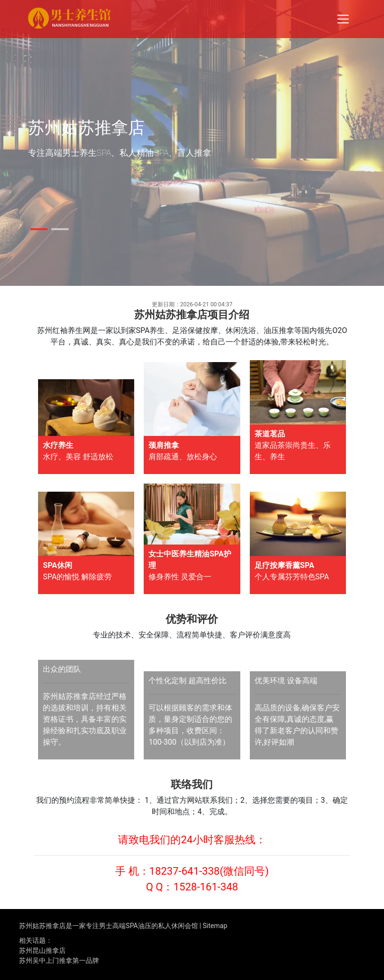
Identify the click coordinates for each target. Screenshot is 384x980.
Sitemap (215, 926)
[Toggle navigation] (343, 19)
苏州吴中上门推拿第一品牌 (59, 960)
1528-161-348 (206, 887)
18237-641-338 (185, 871)
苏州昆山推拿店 (42, 950)
